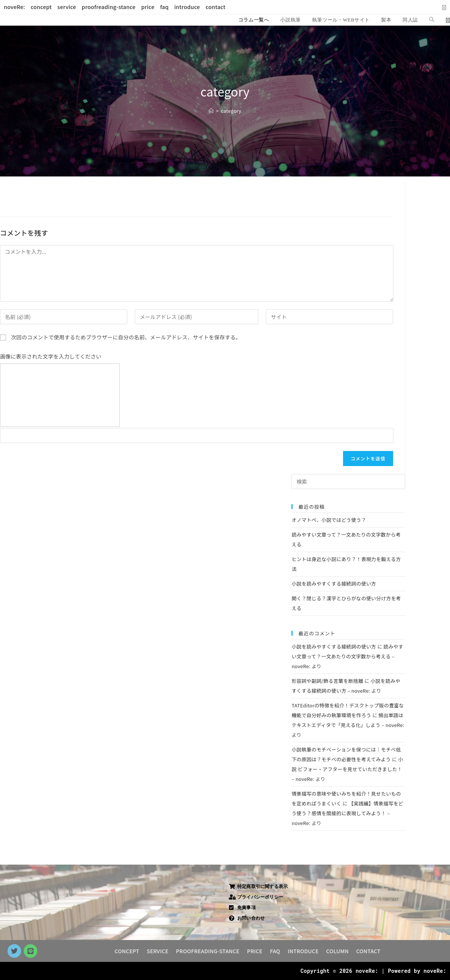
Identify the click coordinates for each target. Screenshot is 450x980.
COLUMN (337, 951)
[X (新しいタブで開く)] (443, 7)
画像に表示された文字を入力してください (51, 356)
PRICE (255, 951)
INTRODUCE (303, 951)
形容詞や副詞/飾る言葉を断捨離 (327, 681)
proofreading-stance (109, 7)
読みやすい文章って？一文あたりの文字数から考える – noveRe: (347, 656)
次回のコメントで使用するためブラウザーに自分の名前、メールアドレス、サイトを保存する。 (126, 337)
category (231, 111)
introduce (187, 7)
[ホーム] (211, 111)
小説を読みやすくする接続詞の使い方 (334, 584)
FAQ (275, 951)
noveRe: (14, 7)
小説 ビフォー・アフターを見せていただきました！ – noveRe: (347, 769)
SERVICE (158, 951)
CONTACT (368, 951)
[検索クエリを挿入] (348, 482)
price (148, 7)
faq (164, 7)
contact (216, 7)
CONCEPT (127, 951)
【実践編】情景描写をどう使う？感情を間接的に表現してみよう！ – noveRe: (347, 813)
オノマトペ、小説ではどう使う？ (329, 520)
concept (41, 7)
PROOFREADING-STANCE (208, 951)
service (67, 7)
